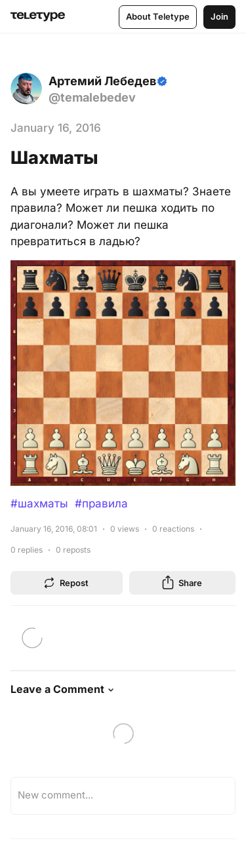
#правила (101, 503)
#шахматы (39, 503)
